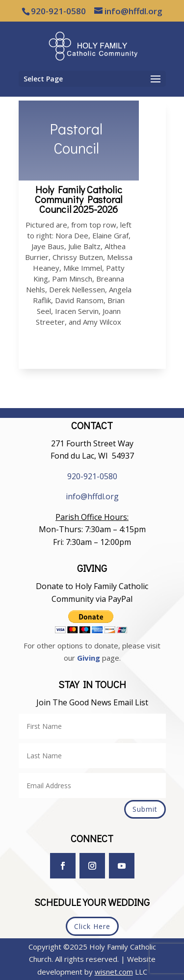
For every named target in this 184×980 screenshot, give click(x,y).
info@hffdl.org (92, 496)
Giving (89, 658)
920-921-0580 (92, 476)
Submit (145, 809)
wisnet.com (114, 972)
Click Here (92, 926)
